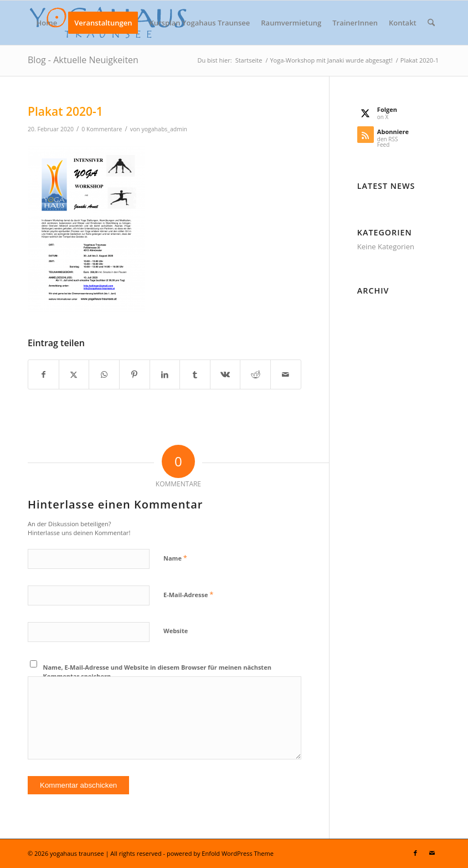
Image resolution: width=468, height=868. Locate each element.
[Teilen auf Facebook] (43, 374)
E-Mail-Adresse (188, 594)
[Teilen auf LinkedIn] (165, 374)
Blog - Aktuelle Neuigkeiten (83, 60)
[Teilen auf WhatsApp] (104, 374)
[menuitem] (47, 23)
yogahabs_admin (164, 129)
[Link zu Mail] (432, 853)
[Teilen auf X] (74, 374)
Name (175, 558)
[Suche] (431, 23)
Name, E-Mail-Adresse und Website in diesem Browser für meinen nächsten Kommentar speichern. (157, 672)
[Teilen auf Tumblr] (195, 374)
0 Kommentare (102, 129)
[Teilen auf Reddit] (255, 374)
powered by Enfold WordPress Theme (220, 853)
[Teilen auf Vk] (225, 374)
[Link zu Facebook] (415, 853)
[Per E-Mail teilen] (286, 374)
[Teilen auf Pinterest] (135, 374)
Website (176, 631)
